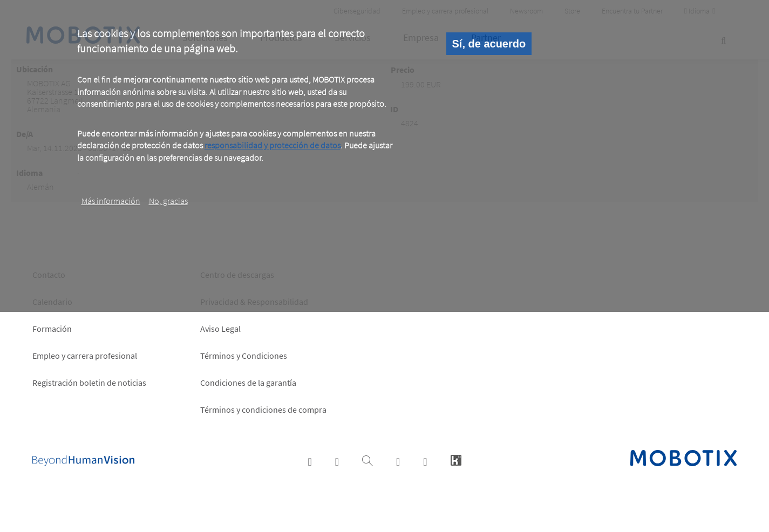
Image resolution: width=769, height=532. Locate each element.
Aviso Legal (220, 329)
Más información (111, 201)
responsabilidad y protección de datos (273, 145)
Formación (52, 329)
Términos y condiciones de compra (263, 410)
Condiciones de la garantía (248, 383)
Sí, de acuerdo (489, 44)
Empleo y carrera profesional (85, 356)
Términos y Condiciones (244, 356)
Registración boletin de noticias (89, 383)
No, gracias (168, 201)
